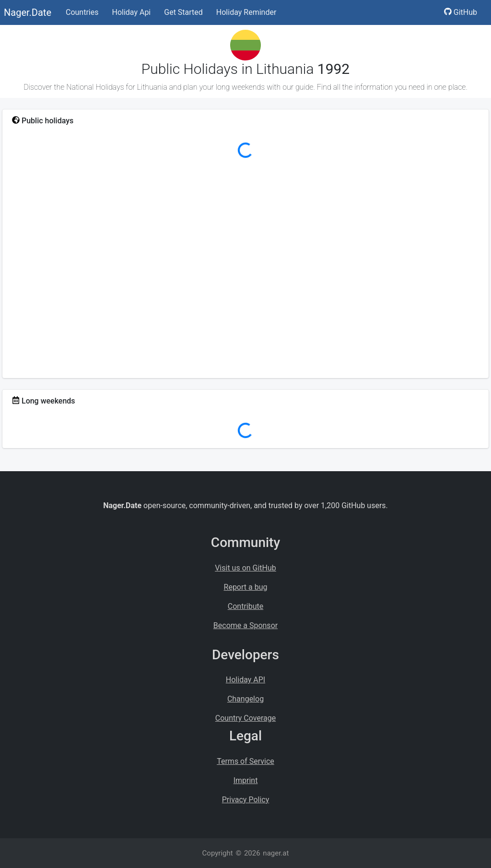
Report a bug (246, 587)
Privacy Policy (246, 800)
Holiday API (245, 680)
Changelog (245, 699)
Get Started (183, 12)
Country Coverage (245, 718)
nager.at (276, 853)
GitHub (461, 12)
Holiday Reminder (246, 12)
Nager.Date (28, 12)
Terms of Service (245, 761)
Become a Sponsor (245, 625)
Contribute (245, 606)
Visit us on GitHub (245, 568)
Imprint (246, 780)
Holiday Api (131, 12)
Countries (82, 12)
